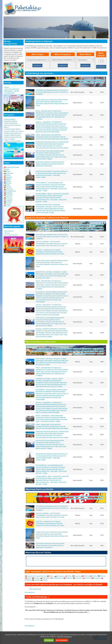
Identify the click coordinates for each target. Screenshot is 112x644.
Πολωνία (8, 197)
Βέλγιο (7, 171)
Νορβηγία (8, 193)
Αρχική (7, 87)
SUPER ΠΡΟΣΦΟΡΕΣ (11, 123)
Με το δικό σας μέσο (11, 235)
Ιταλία (7, 185)
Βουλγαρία (8, 173)
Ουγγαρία (8, 195)
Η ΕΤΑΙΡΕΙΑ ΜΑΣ (9, 93)
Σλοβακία (8, 201)
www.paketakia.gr (35, 589)
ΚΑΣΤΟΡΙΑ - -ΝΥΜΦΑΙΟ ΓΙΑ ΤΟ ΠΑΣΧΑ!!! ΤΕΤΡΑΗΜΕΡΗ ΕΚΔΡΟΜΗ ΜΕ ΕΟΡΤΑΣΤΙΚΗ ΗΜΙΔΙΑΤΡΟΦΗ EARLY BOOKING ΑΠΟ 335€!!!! (50, 252)
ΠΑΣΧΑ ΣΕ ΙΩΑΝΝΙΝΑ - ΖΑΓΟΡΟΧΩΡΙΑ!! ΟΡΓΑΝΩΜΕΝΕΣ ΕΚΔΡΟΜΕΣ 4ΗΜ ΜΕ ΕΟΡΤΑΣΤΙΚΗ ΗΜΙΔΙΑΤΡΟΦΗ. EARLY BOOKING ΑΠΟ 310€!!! (52, 244)
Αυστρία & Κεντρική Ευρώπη (36, 576)
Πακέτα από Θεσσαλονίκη (13, 137)
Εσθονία (8, 183)
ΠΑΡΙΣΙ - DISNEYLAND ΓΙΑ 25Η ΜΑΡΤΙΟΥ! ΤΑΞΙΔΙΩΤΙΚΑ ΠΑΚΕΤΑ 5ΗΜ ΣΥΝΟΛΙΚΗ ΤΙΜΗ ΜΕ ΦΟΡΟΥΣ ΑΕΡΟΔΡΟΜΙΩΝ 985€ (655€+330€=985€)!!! (52, 137)
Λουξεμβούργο (10, 191)
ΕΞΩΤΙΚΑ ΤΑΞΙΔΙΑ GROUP (12, 129)
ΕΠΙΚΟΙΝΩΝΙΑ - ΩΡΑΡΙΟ (12, 91)
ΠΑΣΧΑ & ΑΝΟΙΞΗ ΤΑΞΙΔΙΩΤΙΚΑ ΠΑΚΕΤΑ (10, 120)
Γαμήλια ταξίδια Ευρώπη (13, 135)
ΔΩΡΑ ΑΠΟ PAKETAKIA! (12, 89)
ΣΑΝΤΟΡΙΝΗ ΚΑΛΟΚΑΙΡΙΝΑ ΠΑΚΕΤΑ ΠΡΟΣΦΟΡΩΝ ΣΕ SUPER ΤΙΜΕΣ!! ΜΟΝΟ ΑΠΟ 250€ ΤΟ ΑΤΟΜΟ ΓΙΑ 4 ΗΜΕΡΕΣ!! (52, 92)
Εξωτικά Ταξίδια (10, 139)
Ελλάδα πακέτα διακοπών (13, 133)
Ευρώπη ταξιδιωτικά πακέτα (14, 131)
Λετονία (7, 187)
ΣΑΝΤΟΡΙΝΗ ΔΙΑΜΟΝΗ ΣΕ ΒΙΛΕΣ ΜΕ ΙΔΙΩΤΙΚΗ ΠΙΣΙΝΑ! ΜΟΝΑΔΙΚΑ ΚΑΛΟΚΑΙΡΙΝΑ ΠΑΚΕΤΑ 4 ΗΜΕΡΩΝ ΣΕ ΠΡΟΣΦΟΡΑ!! (50, 164)
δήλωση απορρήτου (65, 637)
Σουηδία (8, 203)
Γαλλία (7, 175)
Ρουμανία (8, 199)
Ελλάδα (7, 181)
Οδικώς (7, 233)
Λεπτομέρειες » (30, 592)
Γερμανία (8, 177)
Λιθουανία (8, 189)
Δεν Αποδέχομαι (62, 640)
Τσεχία (7, 205)
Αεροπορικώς (9, 231)
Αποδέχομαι (49, 640)
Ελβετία (7, 179)
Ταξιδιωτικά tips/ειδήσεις (13, 141)
